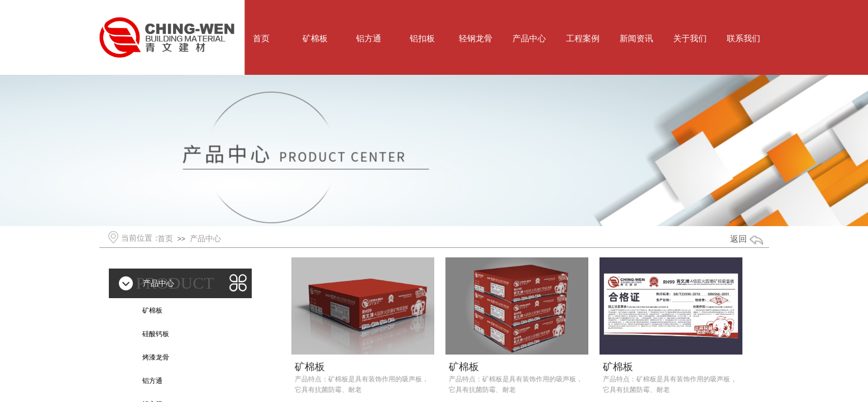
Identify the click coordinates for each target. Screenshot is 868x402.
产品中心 (205, 239)
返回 (738, 239)
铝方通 (152, 381)
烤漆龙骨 (156, 357)
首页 (165, 239)
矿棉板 (310, 367)
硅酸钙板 (156, 334)
